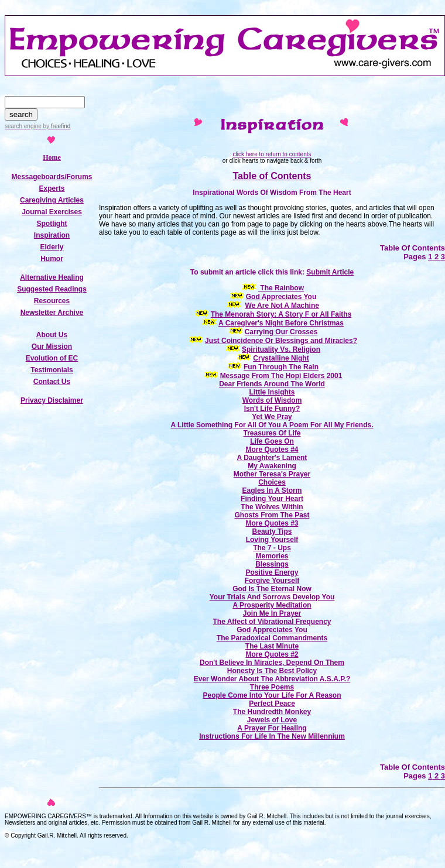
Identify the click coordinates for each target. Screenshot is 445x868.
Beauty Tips (272, 531)
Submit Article (330, 272)
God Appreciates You (272, 630)
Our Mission (52, 346)
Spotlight (52, 224)
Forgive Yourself (272, 581)
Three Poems (272, 687)
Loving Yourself (272, 540)
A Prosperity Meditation (272, 605)
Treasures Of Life (272, 433)
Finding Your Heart (272, 499)
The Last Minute (272, 646)
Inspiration (52, 235)
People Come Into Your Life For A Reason (272, 695)
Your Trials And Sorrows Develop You (272, 597)
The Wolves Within (272, 507)
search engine (23, 126)
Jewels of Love (272, 720)
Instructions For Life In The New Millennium (272, 736)
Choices (272, 482)
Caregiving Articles (52, 200)
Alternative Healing (52, 277)
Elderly (52, 247)
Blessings (272, 564)
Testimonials (52, 370)
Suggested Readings (52, 289)
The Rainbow (281, 288)
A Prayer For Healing (272, 728)
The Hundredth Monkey (272, 712)
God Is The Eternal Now (272, 589)
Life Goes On (272, 441)
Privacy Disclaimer (52, 400)
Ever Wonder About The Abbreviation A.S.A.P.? (272, 679)
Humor (52, 259)
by (56, 126)
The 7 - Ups (272, 548)
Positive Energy (272, 572)
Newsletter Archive (52, 313)
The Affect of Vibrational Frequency (272, 622)
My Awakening (272, 466)
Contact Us (52, 382)
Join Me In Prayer (272, 613)
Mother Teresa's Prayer (272, 474)
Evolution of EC (52, 358)
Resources (52, 301)
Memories (272, 556)
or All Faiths (331, 314)
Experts (52, 188)
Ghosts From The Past (272, 515)
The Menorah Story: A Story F (260, 314)
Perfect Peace (272, 704)
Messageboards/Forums (52, 177)
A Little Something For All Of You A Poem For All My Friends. (272, 425)
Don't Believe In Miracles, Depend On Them (272, 663)
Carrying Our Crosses (281, 332)
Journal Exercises (52, 212)
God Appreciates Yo (279, 297)
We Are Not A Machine (282, 306)
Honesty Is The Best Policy (272, 671)
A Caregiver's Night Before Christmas (281, 323)
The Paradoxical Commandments (272, 638)
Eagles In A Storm (272, 490)
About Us (52, 335)
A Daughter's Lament (272, 458)
